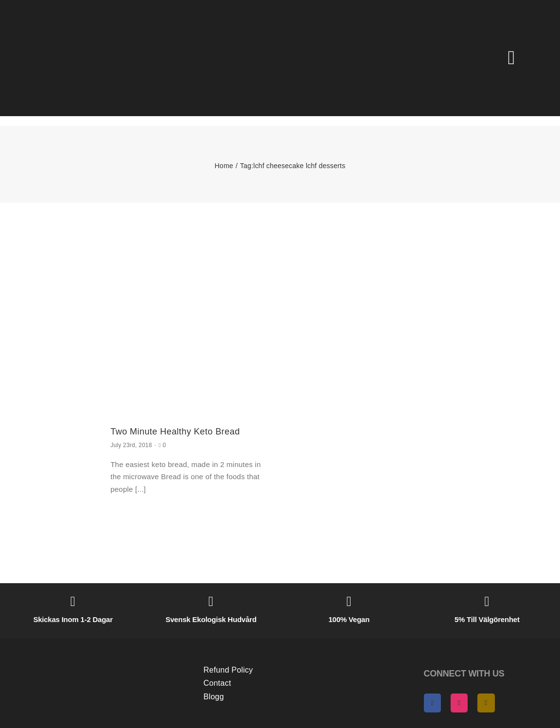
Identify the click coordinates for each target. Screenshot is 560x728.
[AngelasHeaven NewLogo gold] (96, 647)
